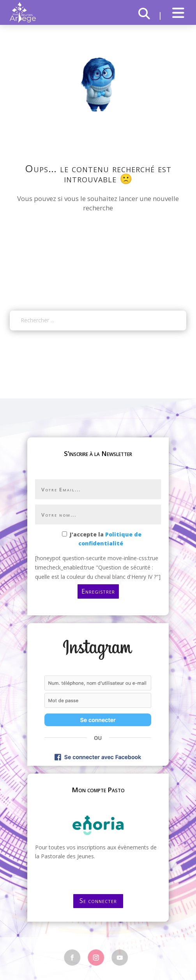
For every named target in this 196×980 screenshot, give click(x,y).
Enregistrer (98, 591)
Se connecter (98, 901)
